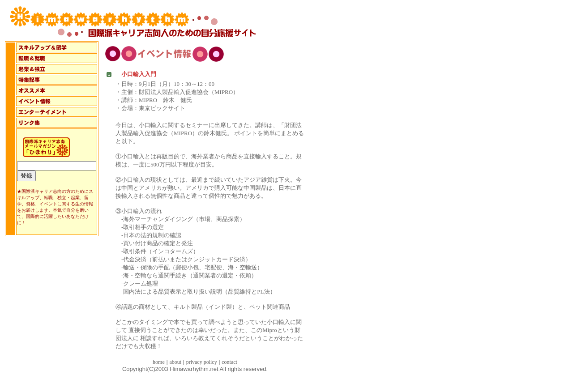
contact (229, 362)
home (159, 362)
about (175, 362)
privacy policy (202, 362)
